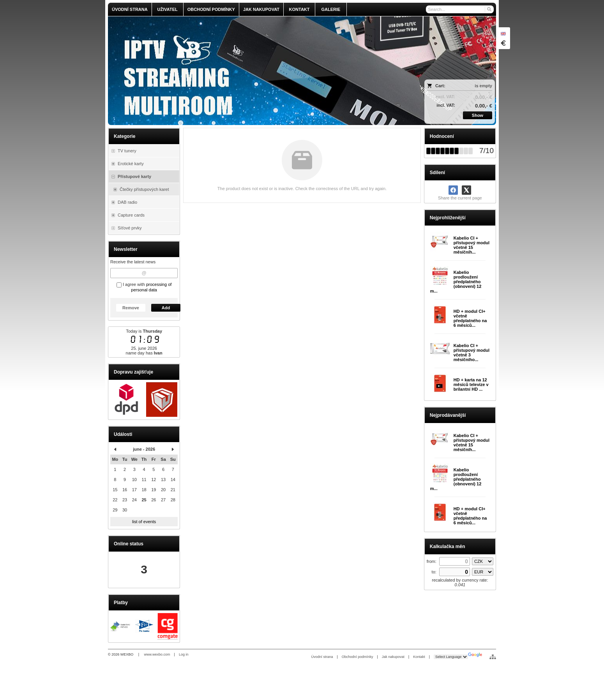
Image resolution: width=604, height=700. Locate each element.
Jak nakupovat (393, 657)
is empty (483, 86)
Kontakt (419, 657)
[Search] (489, 9)
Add (166, 308)
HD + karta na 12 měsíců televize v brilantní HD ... (471, 384)
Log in (184, 654)
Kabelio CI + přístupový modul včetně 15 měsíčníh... (472, 245)
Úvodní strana (322, 657)
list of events (144, 522)
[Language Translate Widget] (451, 657)
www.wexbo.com (157, 654)
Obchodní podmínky (358, 657)
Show (478, 115)
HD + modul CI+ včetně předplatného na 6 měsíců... (470, 318)
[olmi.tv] (254, 71)
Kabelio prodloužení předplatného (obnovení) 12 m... (456, 282)
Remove (131, 308)
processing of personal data (151, 287)
